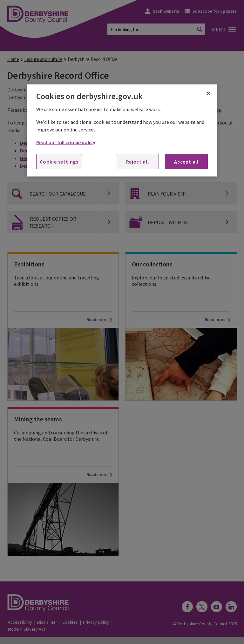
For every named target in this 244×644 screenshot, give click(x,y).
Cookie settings (59, 162)
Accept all (186, 162)
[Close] (208, 93)
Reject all (138, 162)
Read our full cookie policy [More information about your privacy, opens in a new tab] (66, 142)
